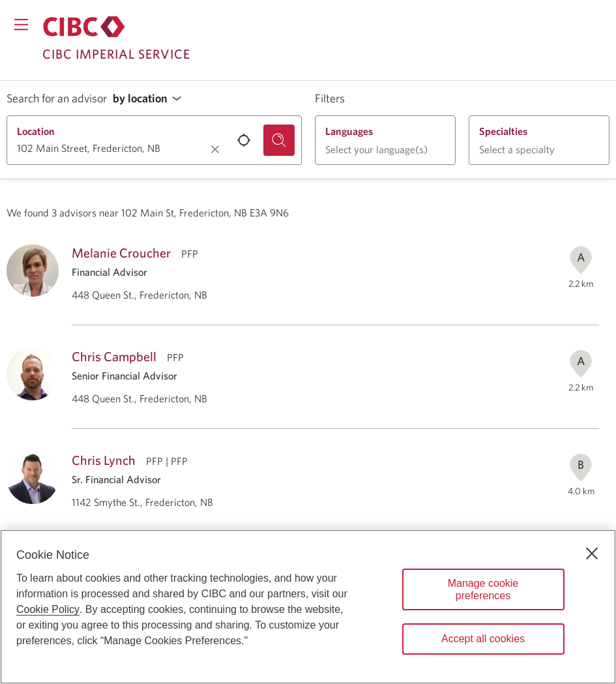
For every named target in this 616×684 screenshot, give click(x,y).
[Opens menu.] (21, 24)
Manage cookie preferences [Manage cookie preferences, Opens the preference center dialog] (483, 589)
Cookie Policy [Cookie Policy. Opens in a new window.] (48, 609)
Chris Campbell (114, 356)
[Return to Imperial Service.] (84, 27)
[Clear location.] (215, 149)
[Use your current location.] (244, 140)
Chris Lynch (104, 460)
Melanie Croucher (121, 253)
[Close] (592, 554)
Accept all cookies (483, 639)
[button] (151, 99)
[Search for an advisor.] (279, 140)
